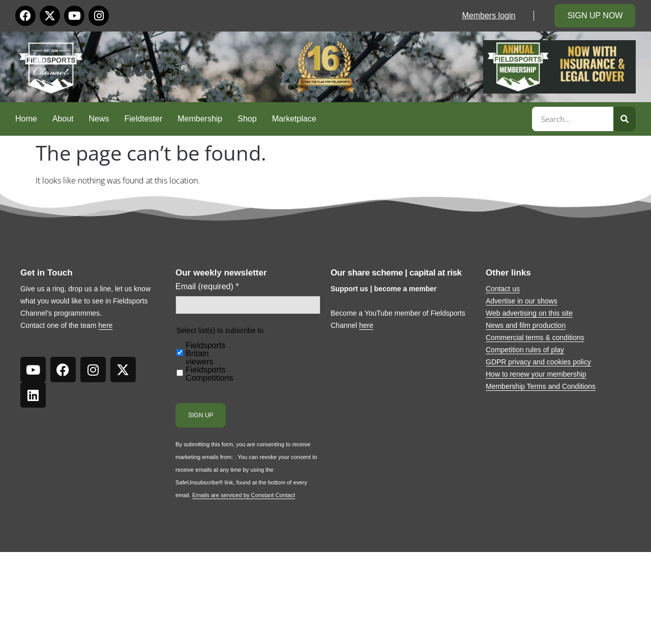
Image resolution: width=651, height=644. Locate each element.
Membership (200, 119)
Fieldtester (144, 119)
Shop (247, 119)
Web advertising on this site (529, 313)
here (105, 325)
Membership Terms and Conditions (541, 386)
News (99, 119)
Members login (489, 16)
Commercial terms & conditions (535, 338)
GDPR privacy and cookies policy (538, 362)
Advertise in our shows (522, 301)
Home (26, 119)
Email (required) (207, 287)
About (63, 119)
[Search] (625, 119)
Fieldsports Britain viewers (205, 354)
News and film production (526, 325)
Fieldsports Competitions (209, 374)
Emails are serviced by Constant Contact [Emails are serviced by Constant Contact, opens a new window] (244, 495)
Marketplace (294, 119)
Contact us (503, 289)
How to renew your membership (536, 374)
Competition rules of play (525, 350)
